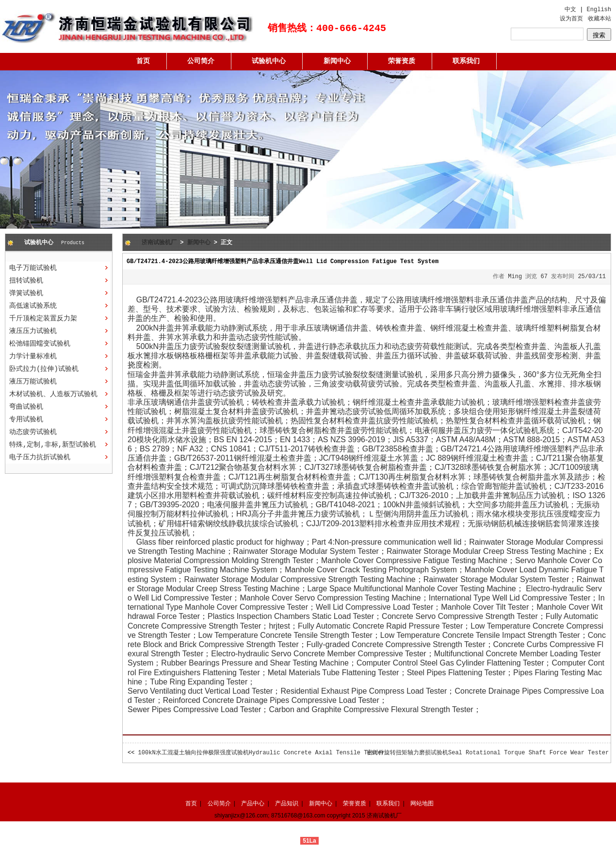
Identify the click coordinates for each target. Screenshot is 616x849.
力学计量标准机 (33, 356)
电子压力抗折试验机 (40, 457)
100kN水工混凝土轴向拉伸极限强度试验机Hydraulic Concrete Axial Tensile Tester (262, 753)
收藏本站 (600, 19)
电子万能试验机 (33, 268)
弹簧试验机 (26, 293)
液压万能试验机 (33, 382)
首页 (143, 61)
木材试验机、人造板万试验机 (53, 394)
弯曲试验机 (26, 407)
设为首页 (571, 19)
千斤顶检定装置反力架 (43, 318)
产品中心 (253, 803)
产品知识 (287, 803)
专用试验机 (26, 419)
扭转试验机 (26, 281)
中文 (570, 10)
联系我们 (466, 61)
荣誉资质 (402, 61)
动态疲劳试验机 (33, 432)
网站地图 (422, 803)
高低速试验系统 (33, 306)
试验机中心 (269, 61)
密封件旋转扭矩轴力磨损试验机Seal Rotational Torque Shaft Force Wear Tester (488, 753)
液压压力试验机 (33, 331)
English (599, 10)
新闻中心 (337, 61)
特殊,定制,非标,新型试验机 (53, 445)
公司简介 (201, 61)
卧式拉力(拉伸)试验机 (44, 369)
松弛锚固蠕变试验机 (40, 344)
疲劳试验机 (340, 514)
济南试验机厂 (159, 243)
